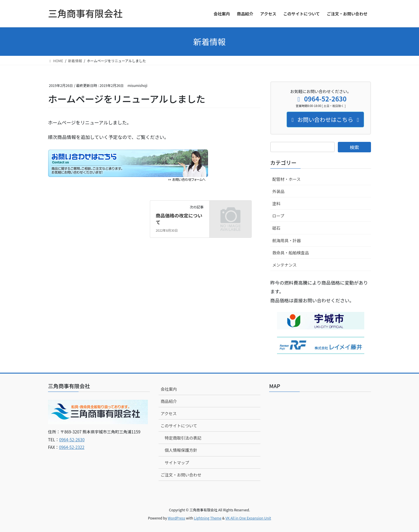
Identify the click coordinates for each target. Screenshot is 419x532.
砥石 (276, 228)
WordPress (177, 518)
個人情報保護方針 (181, 450)
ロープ (278, 216)
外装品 (278, 191)
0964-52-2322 (72, 447)
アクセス (169, 413)
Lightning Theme (208, 518)
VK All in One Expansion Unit (248, 518)
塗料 (276, 203)
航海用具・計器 (287, 240)
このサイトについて (179, 426)
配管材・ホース (286, 179)
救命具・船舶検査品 (291, 253)
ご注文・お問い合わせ (181, 475)
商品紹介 (169, 401)
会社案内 (169, 389)
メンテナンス (285, 265)
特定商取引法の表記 (183, 438)
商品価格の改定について (179, 219)
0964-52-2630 (72, 440)
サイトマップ (177, 463)
